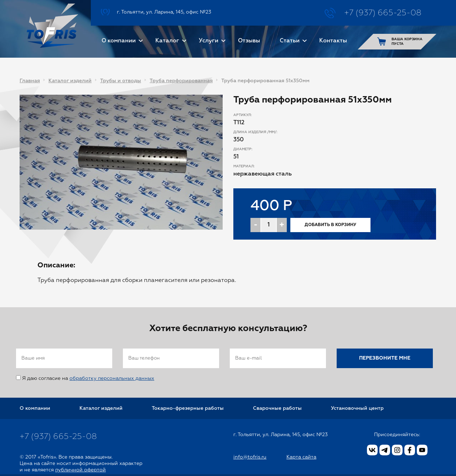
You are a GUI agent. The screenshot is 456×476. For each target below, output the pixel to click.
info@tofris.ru (250, 457)
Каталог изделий (70, 81)
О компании (119, 41)
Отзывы (249, 41)
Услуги (209, 41)
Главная (30, 81)
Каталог (167, 41)
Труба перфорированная (181, 81)
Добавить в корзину (330, 225)
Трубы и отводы (121, 81)
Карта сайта (301, 457)
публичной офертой (81, 470)
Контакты (333, 41)
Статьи (290, 41)
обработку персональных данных (112, 378)
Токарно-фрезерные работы (188, 408)
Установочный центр (357, 408)
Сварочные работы (277, 408)
